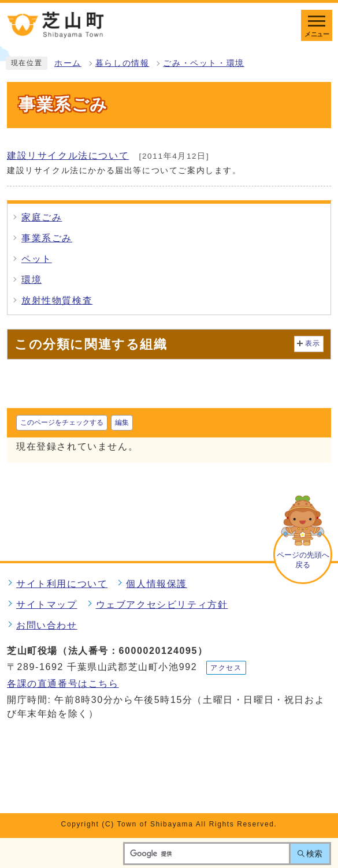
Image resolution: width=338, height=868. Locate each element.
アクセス (226, 668)
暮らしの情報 (122, 63)
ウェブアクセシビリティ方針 (162, 605)
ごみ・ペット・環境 (203, 63)
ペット (37, 259)
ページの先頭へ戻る (303, 560)
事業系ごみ (47, 238)
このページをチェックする (62, 422)
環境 (31, 280)
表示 (313, 343)
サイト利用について (62, 584)
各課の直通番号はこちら (63, 684)
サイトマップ (47, 605)
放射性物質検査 (57, 300)
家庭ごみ (42, 217)
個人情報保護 (157, 584)
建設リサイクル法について (68, 156)
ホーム (68, 63)
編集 (122, 422)
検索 (314, 854)
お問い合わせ (47, 625)
